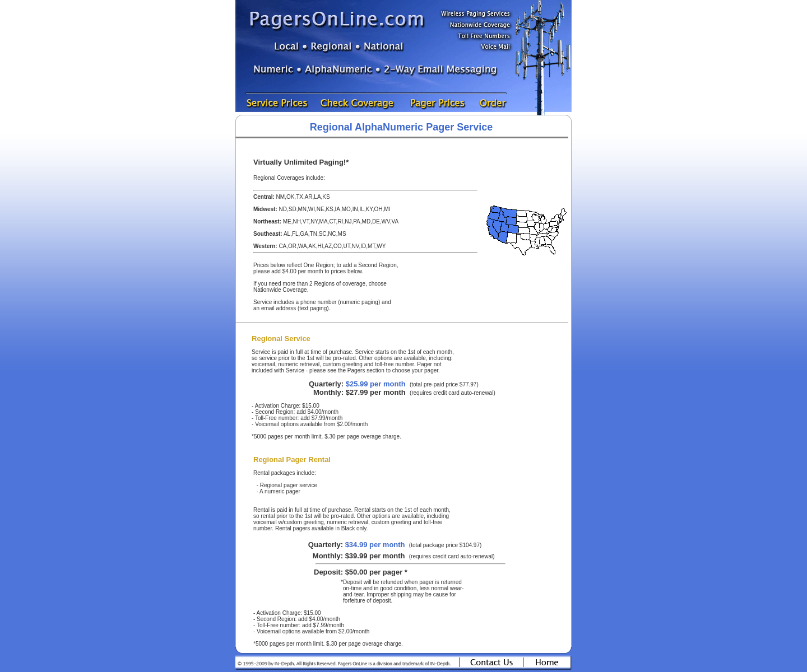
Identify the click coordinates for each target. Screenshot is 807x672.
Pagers (356, 370)
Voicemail (267, 424)
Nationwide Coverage (280, 290)
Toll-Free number (276, 418)
